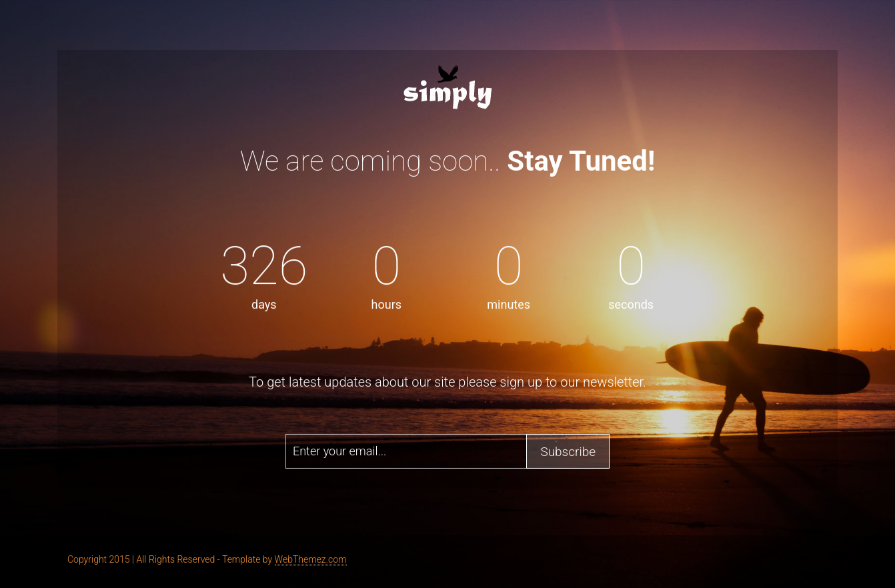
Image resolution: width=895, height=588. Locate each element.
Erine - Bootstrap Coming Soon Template (447, 86)
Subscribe (568, 451)
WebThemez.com (311, 559)
